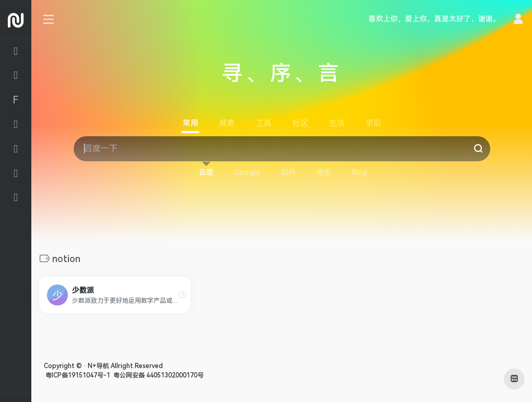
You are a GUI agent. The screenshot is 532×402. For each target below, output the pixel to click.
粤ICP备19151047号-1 (77, 375)
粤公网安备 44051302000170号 (158, 375)
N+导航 (98, 366)
